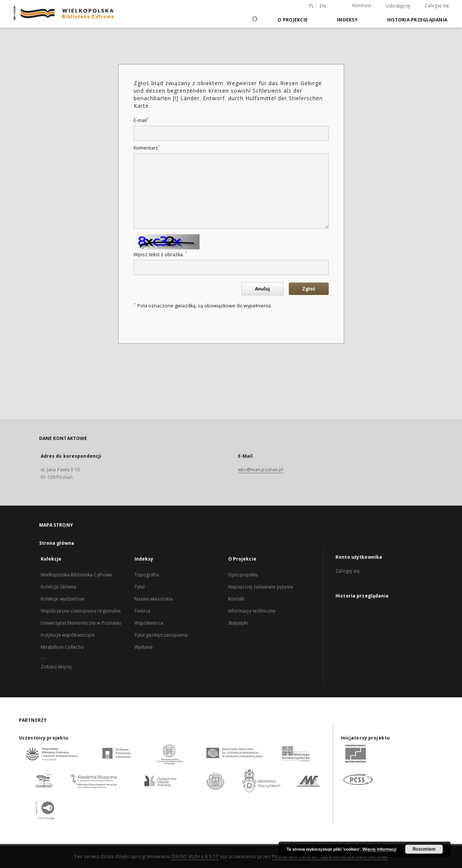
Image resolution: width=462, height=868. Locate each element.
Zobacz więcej (56, 667)
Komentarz (147, 148)
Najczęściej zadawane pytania (261, 587)
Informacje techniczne (252, 611)
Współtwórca (149, 623)
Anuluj (262, 289)
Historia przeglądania (417, 20)
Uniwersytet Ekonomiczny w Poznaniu (81, 623)
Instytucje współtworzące (68, 635)
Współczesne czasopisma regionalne (81, 611)
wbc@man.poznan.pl (261, 470)
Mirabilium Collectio (62, 647)
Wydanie (144, 647)
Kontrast (362, 5)
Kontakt (236, 599)
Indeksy (347, 20)
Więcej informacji (380, 849)
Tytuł (140, 587)
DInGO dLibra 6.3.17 (195, 857)
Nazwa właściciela (154, 599)
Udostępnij (398, 6)
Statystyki (238, 623)
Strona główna (57, 543)
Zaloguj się (437, 5)
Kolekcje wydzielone (63, 599)
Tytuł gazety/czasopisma (161, 635)
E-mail (141, 120)
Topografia (147, 575)
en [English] (323, 6)
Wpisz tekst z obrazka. (160, 254)
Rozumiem (424, 849)
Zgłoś (309, 289)
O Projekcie (293, 20)
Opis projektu (243, 575)
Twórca (143, 611)
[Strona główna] (254, 20)
